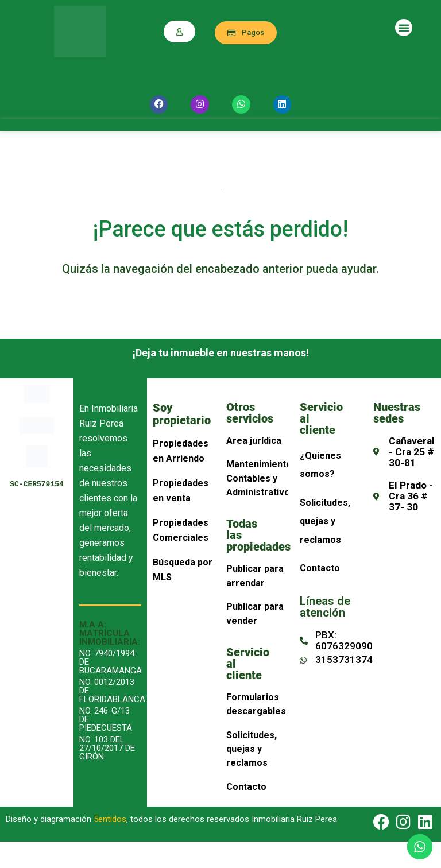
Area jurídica (254, 441)
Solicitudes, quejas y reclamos (252, 749)
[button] (404, 28)
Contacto (246, 787)
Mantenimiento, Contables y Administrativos (261, 478)
